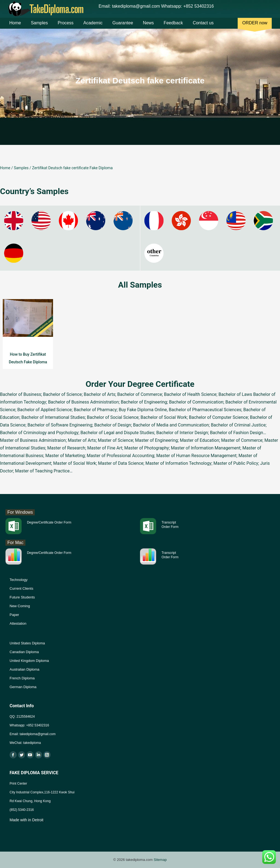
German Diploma (23, 687)
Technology (19, 580)
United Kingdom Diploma (29, 661)
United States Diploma (27, 643)
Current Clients (21, 588)
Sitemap (160, 860)
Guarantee (123, 27)
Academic (93, 27)
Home (15, 27)
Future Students (22, 597)
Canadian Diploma (24, 652)
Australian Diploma (24, 669)
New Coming (20, 606)
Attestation (18, 623)
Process (66, 27)
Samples (39, 27)
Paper (14, 615)
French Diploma (22, 678)
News (148, 27)
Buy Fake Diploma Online (143, 410)
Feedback (173, 27)
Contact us (203, 27)
